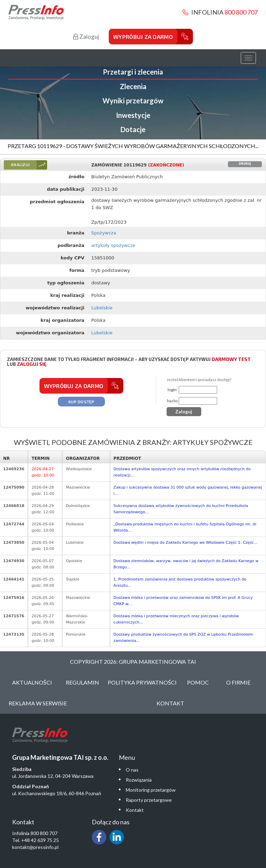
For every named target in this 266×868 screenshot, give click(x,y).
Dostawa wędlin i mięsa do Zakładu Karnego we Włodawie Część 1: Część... (186, 543)
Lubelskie (102, 308)
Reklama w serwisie (38, 703)
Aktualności (32, 682)
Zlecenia (133, 86)
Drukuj (245, 164)
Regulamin (82, 682)
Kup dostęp (81, 402)
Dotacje (133, 129)
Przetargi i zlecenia (133, 72)
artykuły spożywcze (113, 245)
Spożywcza (104, 233)
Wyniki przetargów (133, 101)
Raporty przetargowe (149, 800)
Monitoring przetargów (151, 790)
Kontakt (170, 703)
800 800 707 (241, 12)
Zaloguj (86, 37)
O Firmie (238, 682)
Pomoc (198, 682)
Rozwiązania (139, 780)
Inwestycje (133, 115)
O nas (132, 770)
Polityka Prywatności (142, 682)
